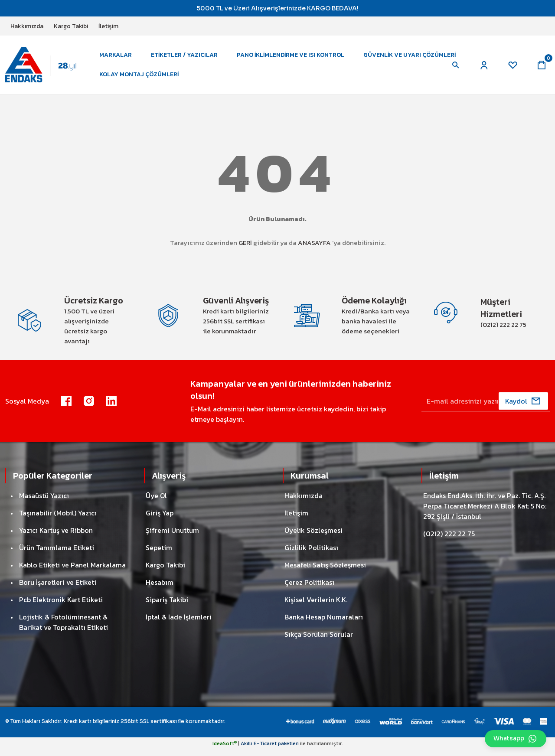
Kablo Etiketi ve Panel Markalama (72, 571)
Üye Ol (156, 502)
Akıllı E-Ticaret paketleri (270, 750)
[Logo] (46, 67)
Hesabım (160, 589)
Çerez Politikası (309, 589)
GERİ (245, 247)
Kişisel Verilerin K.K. (316, 606)
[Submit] (523, 407)
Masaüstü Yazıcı (44, 502)
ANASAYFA (314, 247)
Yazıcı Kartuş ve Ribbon (56, 537)
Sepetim (159, 554)
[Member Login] (482, 67)
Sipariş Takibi (167, 606)
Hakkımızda (304, 502)
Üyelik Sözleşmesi (313, 537)
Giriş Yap (160, 519)
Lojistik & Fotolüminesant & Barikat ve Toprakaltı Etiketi (64, 629)
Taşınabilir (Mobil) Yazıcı (58, 519)
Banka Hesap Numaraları (324, 623)
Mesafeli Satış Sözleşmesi (325, 571)
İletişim (296, 519)
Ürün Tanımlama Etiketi (57, 554)
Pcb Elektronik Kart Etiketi (61, 606)
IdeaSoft (225, 750)
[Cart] (541, 67)
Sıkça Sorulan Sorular (319, 641)
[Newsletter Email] (486, 407)
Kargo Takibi (165, 571)
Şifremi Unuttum (172, 537)
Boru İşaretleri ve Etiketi (58, 589)
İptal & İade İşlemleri (179, 623)
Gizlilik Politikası (311, 554)
